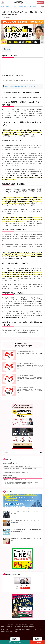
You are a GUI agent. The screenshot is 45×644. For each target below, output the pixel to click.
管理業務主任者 (20, 626)
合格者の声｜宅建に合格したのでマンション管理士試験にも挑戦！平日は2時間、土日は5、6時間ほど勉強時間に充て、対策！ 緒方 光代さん (30, 379)
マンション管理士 (10, 624)
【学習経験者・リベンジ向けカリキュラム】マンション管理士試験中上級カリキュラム (20, 469)
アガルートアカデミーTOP (6, 629)
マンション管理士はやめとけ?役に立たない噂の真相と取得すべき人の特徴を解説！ (26, 522)
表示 (8, 49)
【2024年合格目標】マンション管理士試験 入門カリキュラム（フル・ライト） (23, 86)
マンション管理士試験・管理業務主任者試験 (21, 629)
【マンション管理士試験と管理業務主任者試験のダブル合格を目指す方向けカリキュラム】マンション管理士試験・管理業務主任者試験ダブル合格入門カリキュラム (21, 472)
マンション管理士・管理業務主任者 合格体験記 (24, 624)
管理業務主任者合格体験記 (29, 626)
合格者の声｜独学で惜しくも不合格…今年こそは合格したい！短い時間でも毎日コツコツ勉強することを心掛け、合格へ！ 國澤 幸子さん (30, 367)
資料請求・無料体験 (10, 632)
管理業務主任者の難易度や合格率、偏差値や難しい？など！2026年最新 (26, 539)
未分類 (15, 626)
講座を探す (41, 3)
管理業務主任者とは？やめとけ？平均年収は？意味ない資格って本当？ (19, 508)
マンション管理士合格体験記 (7, 626)
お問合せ (16, 632)
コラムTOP (3, 624)
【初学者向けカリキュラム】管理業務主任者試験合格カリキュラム (16, 480)
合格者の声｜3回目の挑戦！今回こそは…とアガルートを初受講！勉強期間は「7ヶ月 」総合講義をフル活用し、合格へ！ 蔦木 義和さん (30, 391)
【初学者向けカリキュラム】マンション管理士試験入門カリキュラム (17, 466)
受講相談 (3, 632)
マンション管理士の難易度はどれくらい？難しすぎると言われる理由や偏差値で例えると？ (26, 530)
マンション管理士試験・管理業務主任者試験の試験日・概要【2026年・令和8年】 (26, 513)
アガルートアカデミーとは (36, 629)
